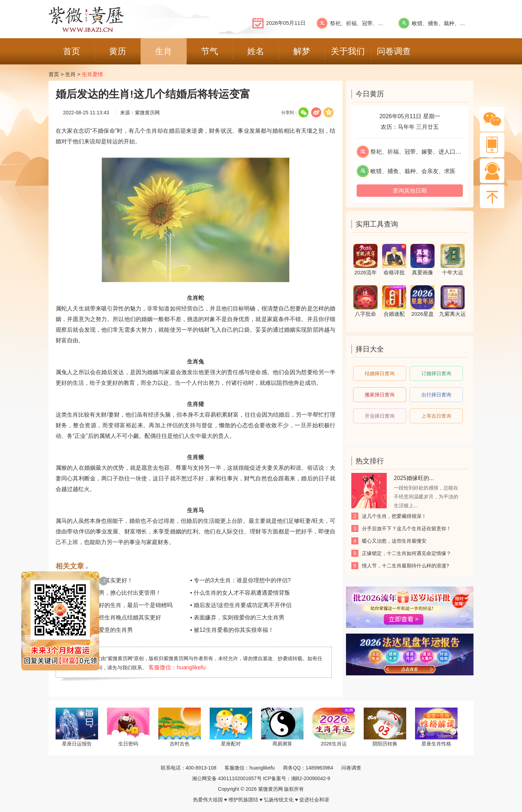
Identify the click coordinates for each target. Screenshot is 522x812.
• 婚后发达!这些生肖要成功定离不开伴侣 (241, 605)
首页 (54, 74)
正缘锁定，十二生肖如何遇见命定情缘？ (407, 553)
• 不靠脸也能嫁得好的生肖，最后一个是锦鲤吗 (114, 605)
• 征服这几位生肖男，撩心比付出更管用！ (108, 593)
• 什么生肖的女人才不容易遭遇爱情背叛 (240, 593)
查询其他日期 (410, 191)
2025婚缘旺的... (414, 478)
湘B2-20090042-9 (311, 778)
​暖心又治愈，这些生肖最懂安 (394, 541)
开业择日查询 (380, 416)
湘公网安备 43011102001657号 (227, 778)
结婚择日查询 (380, 373)
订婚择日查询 (436, 373)
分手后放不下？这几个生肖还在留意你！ (407, 528)
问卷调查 (351, 768)
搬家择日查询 (380, 395)
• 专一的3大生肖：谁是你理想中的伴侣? (240, 580)
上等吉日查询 (436, 416)
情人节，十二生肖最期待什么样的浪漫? (405, 566)
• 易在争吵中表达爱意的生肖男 (94, 630)
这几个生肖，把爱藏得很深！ (394, 516)
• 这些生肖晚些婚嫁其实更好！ (94, 580)
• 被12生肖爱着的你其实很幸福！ (232, 630)
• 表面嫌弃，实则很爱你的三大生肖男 (237, 617)
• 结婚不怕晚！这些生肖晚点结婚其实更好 (108, 617)
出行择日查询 (436, 395)
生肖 (70, 74)
